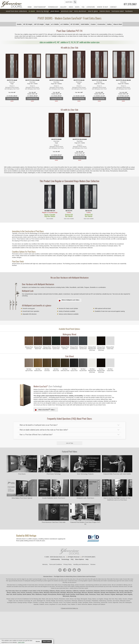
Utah (102, 594)
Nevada (103, 593)
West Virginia (128, 594)
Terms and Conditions (56, 564)
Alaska (58, 591)
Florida (116, 591)
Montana (91, 593)
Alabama (52, 591)
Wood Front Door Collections (16, 11)
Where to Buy (103, 7)
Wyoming (73, 596)
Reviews (93, 564)
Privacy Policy (68, 564)
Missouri (85, 593)
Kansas (23, 593)
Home (30, 7)
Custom (93, 24)
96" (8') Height (28, 24)
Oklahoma (39, 594)
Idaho (131, 591)
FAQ (83, 7)
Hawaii (126, 591)
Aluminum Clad (67, 11)
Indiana (14, 593)
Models (19, 24)
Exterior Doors (82, 577)
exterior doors (34, 587)
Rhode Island (61, 594)
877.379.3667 (130, 4)
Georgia (121, 591)
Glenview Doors (48, 577)
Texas (98, 594)
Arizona (63, 591)
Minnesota (70, 593)
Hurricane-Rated (118, 11)
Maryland (47, 593)
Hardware (129, 11)
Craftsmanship (40, 7)
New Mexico (128, 593)
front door (61, 587)
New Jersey (120, 593)
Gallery (63, 7)
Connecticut (90, 591)
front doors (116, 579)
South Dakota (80, 594)
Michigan (63, 593)
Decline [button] (38, 642)
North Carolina (17, 594)
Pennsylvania (52, 594)
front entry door (13, 579)
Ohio (33, 594)
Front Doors (92, 577)
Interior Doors (105, 11)
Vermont (107, 594)
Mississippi (77, 593)
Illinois (9, 593)
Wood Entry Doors (72, 577)
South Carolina (71, 594)
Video (71, 7)
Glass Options (80, 559)
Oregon (45, 594)
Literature (91, 7)
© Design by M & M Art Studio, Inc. (69, 608)
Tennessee (92, 594)
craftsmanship (97, 581)
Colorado (82, 591)
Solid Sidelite (85, 24)
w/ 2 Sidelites (65, 24)
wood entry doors (23, 587)
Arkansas (69, 591)
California (76, 591)
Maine (41, 593)
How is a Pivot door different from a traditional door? (36, 435)
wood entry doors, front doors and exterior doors (41, 585)
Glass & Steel (118, 24)
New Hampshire (111, 593)
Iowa (18, 593)
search (70, 2)
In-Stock (32, 11)
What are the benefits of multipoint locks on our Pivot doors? (39, 425)
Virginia (113, 594)
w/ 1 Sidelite (55, 24)
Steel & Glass (93, 11)
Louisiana (36, 593)
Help (87, 559)
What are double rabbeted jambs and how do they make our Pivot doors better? (44, 430)
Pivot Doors (55, 11)
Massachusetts (55, 593)
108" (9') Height (39, 24)
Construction (101, 24)
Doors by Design (43, 11)
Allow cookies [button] (47, 642)
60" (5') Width (75, 24)
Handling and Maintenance (81, 564)
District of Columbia (107, 591)
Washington (120, 594)
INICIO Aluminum (80, 11)
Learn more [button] (21, 642)
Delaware (97, 591)
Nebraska (97, 593)
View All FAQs (70, 443)
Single (47, 24)
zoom (12, 101)
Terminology (53, 7)
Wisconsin (66, 596)
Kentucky (29, 593)
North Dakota (27, 594)
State (87, 594)
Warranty (45, 564)
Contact (113, 7)
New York (9, 594)
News (77, 7)
